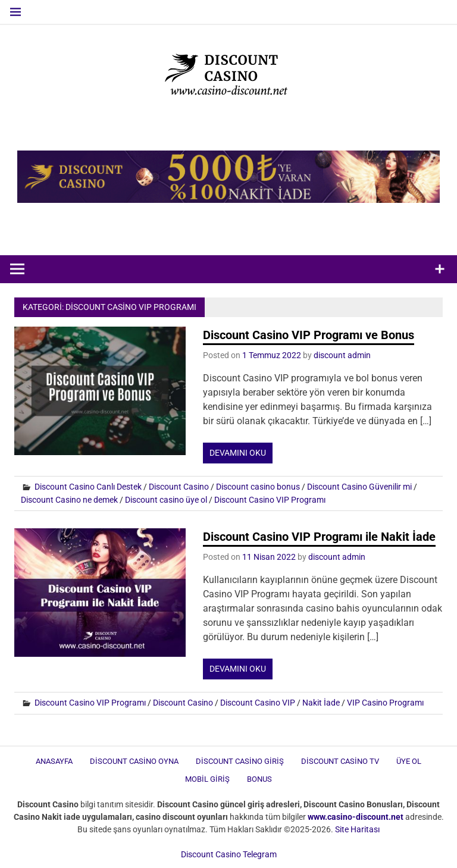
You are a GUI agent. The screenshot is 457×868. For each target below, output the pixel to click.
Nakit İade (321, 703)
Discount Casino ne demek (69, 500)
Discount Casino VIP (258, 703)
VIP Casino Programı (385, 703)
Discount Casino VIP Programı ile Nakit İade (319, 537)
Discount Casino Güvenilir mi (359, 487)
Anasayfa (54, 761)
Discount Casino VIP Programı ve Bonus (309, 335)
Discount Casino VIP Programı (270, 500)
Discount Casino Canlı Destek (88, 487)
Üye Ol (409, 761)
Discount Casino (179, 487)
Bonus (259, 779)
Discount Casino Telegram (229, 854)
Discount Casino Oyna (134, 761)
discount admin (342, 355)
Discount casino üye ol (166, 500)
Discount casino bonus (258, 487)
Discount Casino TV (340, 761)
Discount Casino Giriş (240, 761)
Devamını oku (238, 453)
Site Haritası (357, 829)
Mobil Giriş (207, 779)
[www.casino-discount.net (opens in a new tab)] (356, 817)
